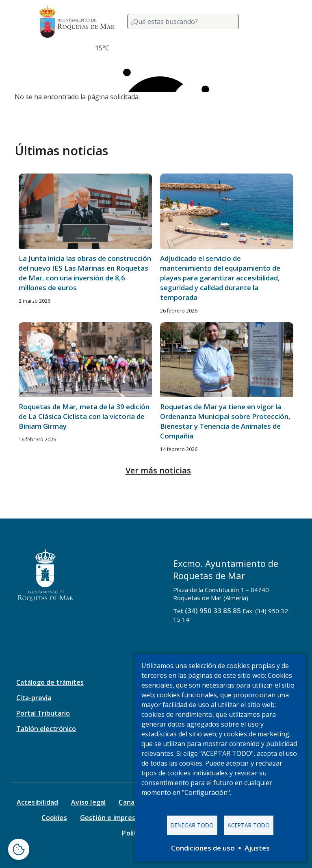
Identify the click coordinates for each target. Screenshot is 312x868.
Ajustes (257, 848)
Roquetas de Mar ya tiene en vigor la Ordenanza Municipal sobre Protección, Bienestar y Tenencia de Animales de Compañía (225, 421)
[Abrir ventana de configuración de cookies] (19, 849)
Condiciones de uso (203, 848)
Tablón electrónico (46, 729)
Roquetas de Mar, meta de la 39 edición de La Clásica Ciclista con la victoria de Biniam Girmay (84, 416)
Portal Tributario (43, 713)
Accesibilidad (38, 802)
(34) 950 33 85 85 (213, 611)
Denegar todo (192, 825)
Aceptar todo (249, 825)
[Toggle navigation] (263, 22)
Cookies (54, 818)
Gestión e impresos (112, 818)
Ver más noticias (158, 470)
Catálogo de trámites (50, 682)
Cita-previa (34, 698)
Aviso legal (88, 802)
